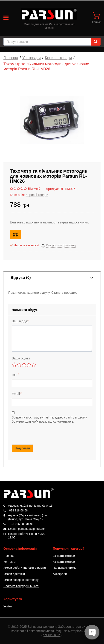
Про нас (9, 556)
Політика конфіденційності (21, 586)
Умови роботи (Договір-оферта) (25, 568)
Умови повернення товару (21, 580)
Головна (11, 58)
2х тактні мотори (64, 556)
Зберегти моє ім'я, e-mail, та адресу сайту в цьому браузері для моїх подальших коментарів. (49, 419)
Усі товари (32, 58)
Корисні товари (58, 58)
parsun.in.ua (52, 635)
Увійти (8, 606)
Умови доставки (14, 574)
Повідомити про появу (61, 245)
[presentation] (52, 432)
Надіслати (22, 448)
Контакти (9, 562)
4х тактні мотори (64, 562)
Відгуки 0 (34, 189)
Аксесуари (60, 574)
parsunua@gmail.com (32, 529)
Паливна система (65, 568)
